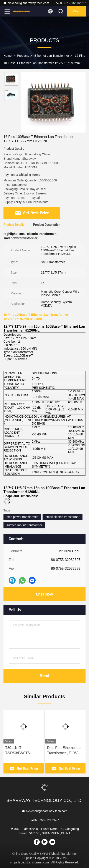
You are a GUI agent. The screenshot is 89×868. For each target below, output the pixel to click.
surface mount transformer (24, 525)
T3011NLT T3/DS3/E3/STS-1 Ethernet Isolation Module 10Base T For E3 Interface (22, 751)
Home (7, 56)
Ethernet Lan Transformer (52, 56)
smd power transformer (22, 517)
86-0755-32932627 (71, 3)
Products (23, 56)
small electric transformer (63, 517)
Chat (76, 11)
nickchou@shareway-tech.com (26, 3)
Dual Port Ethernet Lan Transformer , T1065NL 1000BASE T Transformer (65, 751)
